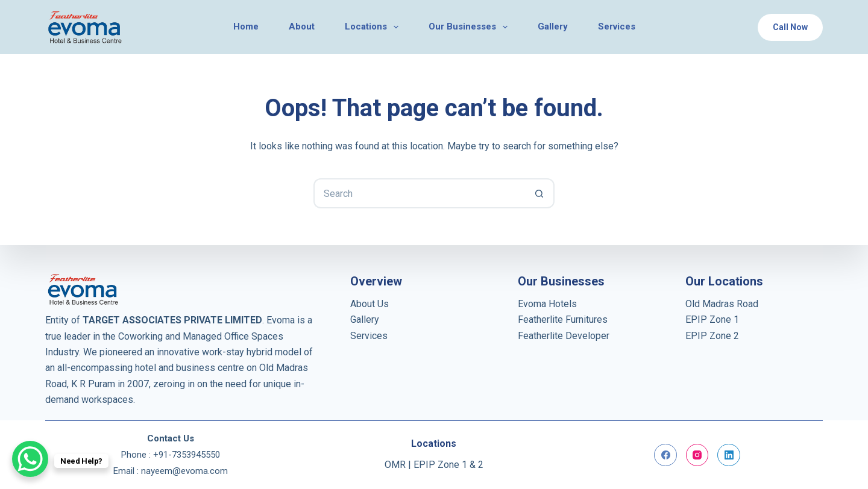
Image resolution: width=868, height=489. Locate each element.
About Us (370, 304)
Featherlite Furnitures (563, 319)
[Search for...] (419, 193)
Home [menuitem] (246, 26)
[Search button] (539, 193)
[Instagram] (697, 455)
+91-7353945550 (187, 455)
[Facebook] (665, 455)
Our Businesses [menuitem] (470, 27)
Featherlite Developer (564, 336)
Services (369, 336)
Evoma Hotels (547, 304)
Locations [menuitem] (374, 27)
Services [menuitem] (617, 26)
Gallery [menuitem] (553, 26)
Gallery (365, 319)
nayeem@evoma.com (184, 471)
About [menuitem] (302, 26)
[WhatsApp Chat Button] (30, 459)
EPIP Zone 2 (712, 336)
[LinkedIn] (729, 455)
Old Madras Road (722, 304)
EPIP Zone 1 (712, 319)
